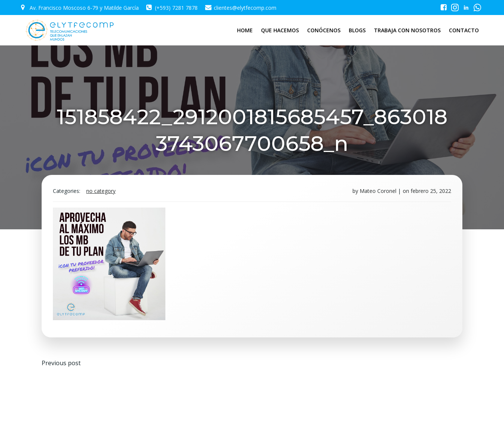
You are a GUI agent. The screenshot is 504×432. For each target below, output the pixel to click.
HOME (245, 30)
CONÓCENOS (324, 30)
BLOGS (357, 30)
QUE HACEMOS (280, 30)
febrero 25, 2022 (431, 191)
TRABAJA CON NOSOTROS (407, 30)
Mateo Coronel (378, 191)
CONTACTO (464, 30)
